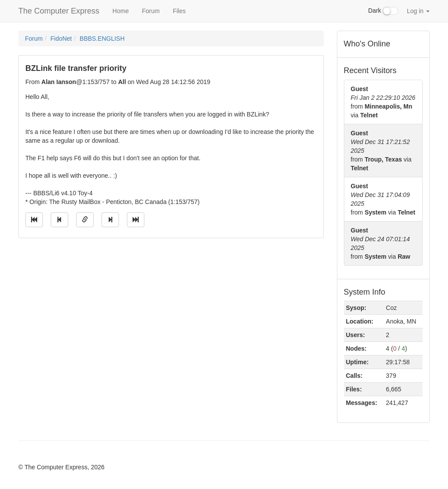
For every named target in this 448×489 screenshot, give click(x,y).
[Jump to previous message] (59, 220)
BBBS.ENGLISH (102, 39)
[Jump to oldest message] (34, 220)
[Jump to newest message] (136, 220)
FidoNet (61, 39)
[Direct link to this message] (85, 220)
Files (179, 11)
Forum (150, 11)
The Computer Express (59, 11)
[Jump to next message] (110, 220)
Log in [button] (418, 11)
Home (121, 11)
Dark (383, 11)
